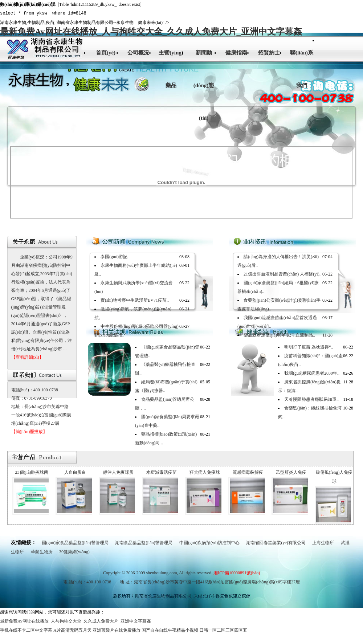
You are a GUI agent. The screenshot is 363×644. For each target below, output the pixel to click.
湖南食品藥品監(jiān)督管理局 (144, 543)
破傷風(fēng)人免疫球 (334, 477)
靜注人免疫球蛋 (118, 472)
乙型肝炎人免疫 (291, 472)
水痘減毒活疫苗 (162, 472)
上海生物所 (323, 543)
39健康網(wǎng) (74, 552)
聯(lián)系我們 (302, 69)
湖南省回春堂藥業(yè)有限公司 (276, 543)
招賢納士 (269, 53)
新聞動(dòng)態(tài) (204, 85)
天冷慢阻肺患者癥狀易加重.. (311, 399)
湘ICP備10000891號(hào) (237, 573)
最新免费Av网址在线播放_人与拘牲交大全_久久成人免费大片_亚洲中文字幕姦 (151, 32)
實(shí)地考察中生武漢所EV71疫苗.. (135, 300)
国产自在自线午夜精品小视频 (170, 630)
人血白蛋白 (75, 472)
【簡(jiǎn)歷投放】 (29, 432)
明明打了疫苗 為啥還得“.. (309, 347)
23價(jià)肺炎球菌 (32, 472)
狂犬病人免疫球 (205, 472)
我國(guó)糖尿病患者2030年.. (312, 373)
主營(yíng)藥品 (171, 69)
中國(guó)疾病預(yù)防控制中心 (209, 543)
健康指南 (236, 53)
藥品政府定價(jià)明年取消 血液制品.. (279, 335)
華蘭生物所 (42, 552)
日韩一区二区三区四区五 (223, 630)
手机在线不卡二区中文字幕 (26, 630)
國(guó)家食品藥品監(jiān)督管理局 (75, 543)
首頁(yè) (106, 53)
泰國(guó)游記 (114, 257)
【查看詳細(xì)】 (27, 357)
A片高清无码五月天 (72, 630)
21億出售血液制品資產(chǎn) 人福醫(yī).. (283, 274)
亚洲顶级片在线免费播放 (117, 630)
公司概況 (138, 53)
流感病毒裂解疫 (248, 472)
